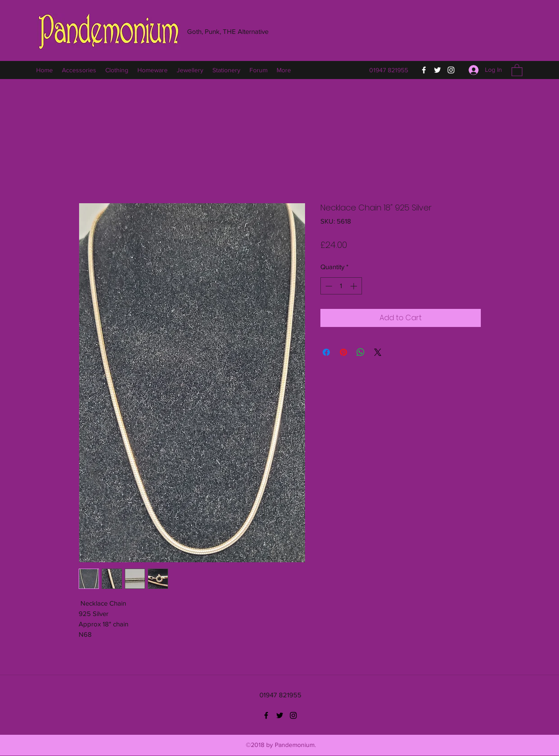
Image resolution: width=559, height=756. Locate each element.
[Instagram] (451, 70)
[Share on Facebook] (326, 352)
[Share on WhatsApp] (361, 352)
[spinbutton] (341, 286)
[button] (517, 70)
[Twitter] (437, 70)
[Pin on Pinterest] (343, 352)
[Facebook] (424, 70)
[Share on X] (378, 352)
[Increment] (355, 286)
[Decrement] (328, 286)
